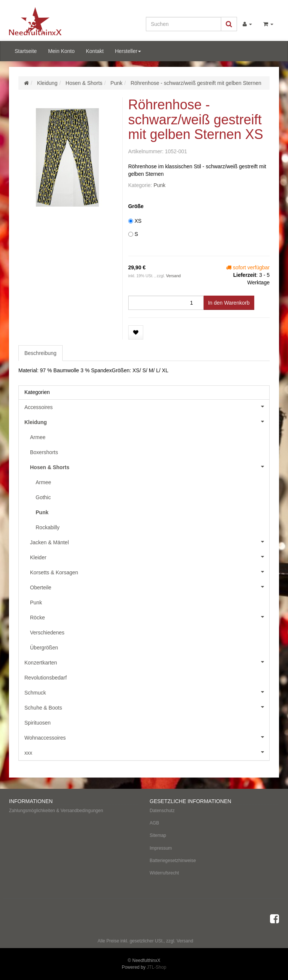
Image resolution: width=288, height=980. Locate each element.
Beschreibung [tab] (40, 353)
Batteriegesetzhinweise (173, 861)
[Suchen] (184, 24)
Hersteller (128, 51)
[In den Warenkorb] (229, 303)
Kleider (150, 557)
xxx (147, 752)
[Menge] (166, 303)
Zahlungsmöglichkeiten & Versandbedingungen (56, 811)
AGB (154, 823)
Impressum (161, 848)
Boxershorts (44, 452)
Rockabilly (48, 527)
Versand (173, 276)
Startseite (26, 51)
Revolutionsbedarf (46, 678)
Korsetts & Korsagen (150, 572)
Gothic (43, 497)
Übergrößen (44, 648)
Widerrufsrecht (164, 873)
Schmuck (147, 692)
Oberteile (150, 587)
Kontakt (95, 51)
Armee (38, 437)
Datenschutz (162, 811)
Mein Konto (61, 51)
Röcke (150, 617)
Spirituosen (37, 723)
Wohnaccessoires (147, 737)
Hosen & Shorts (150, 467)
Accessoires (147, 406)
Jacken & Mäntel (150, 542)
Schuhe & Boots (147, 707)
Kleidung (147, 421)
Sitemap (158, 835)
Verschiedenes (47, 633)
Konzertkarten (147, 662)
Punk (159, 185)
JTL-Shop (156, 967)
